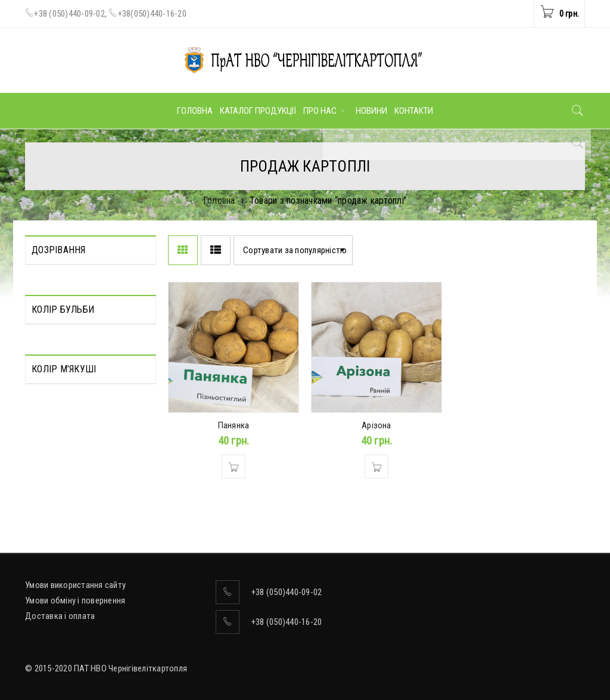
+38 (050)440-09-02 (69, 14)
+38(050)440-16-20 (152, 14)
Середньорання (61, 294)
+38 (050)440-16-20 (287, 622)
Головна (219, 200)
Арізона (376, 425)
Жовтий (46, 395)
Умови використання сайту (75, 585)
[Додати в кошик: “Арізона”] (376, 466)
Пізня (42, 277)
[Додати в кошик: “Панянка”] (234, 466)
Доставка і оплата (60, 616)
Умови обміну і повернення (75, 601)
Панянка (234, 425)
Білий (41, 378)
